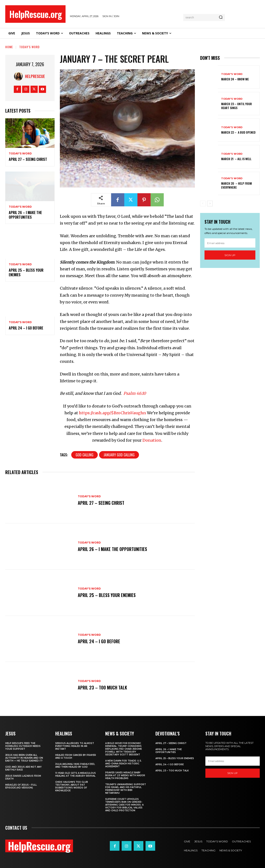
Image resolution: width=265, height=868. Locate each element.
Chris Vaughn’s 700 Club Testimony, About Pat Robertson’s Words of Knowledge (72, 786)
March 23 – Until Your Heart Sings (237, 106)
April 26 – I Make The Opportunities (25, 215)
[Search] (221, 18)
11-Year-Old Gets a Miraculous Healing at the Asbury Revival (76, 774)
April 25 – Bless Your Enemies (26, 272)
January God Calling (119, 455)
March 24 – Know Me (235, 79)
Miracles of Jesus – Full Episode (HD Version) (21, 786)
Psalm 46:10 (135, 393)
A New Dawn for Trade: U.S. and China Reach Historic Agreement (124, 764)
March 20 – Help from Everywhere (237, 185)
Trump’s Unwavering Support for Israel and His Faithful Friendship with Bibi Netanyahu (126, 789)
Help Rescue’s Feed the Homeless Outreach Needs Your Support (23, 746)
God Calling (84, 455)
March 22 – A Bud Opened (238, 132)
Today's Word (29, 47)
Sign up (230, 255)
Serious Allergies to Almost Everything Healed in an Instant (75, 746)
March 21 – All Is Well (236, 159)
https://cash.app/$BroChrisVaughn (112, 413)
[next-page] (210, 204)
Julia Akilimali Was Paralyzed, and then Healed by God (75, 765)
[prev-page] (203, 204)
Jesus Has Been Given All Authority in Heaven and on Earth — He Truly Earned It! (24, 758)
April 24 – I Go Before (26, 328)
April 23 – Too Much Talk (102, 687)
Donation (152, 440)
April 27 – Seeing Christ (28, 159)
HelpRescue (35, 76)
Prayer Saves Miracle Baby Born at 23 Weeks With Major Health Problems (125, 775)
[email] (230, 243)
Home (9, 47)
